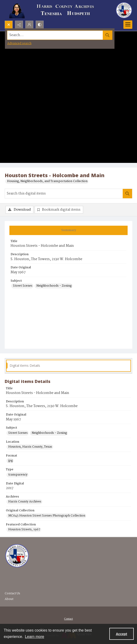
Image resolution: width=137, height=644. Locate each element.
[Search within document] (127, 194)
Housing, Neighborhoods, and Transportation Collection (47, 181)
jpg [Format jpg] (10, 461)
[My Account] (29, 25)
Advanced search (19, 43)
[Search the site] (55, 35)
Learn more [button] (34, 637)
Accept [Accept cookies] (122, 634)
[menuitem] (68, 619)
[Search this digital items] (64, 194)
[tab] (68, 230)
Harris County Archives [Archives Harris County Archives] (25, 502)
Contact (68, 619)
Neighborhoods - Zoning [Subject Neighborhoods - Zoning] (54, 286)
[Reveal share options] (19, 25)
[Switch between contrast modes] (40, 25)
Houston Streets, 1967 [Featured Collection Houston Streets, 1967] (24, 530)
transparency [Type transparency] (18, 475)
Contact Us (12, 593)
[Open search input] (9, 25)
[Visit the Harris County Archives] (17, 556)
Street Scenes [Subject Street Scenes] (23, 286)
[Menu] (128, 25)
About (9, 599)
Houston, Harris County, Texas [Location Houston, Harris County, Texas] (30, 447)
